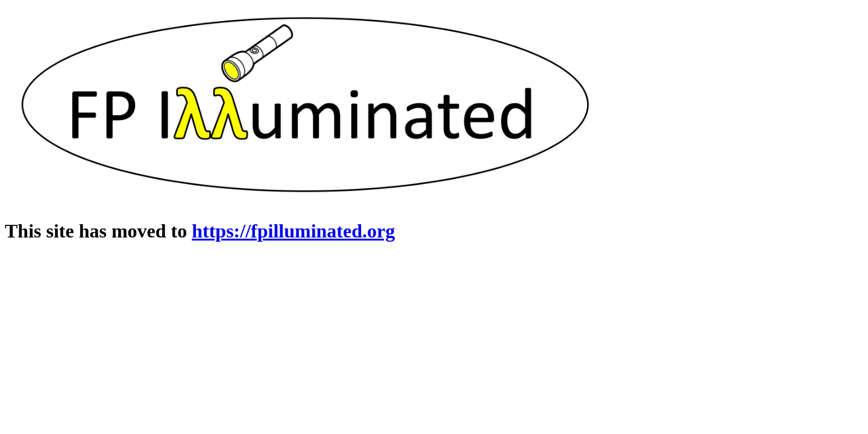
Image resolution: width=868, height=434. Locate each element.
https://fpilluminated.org (293, 231)
